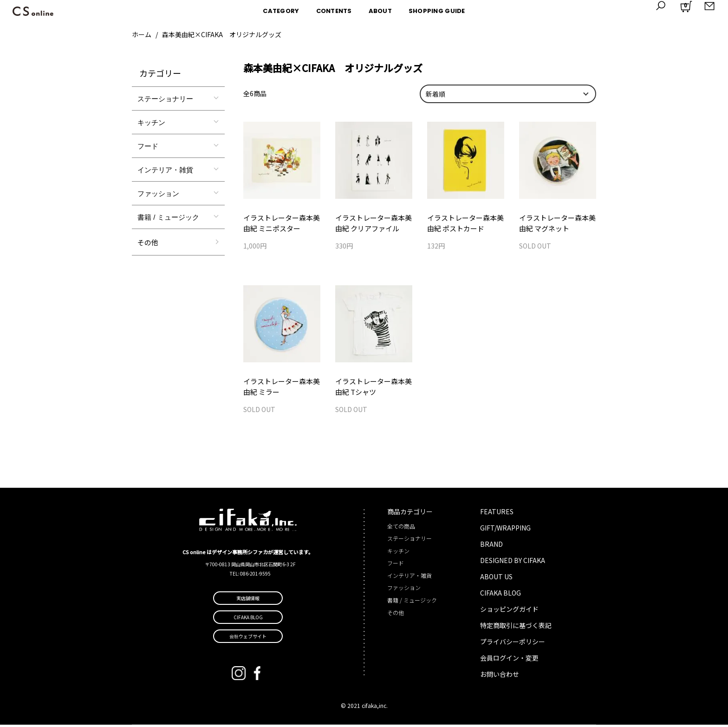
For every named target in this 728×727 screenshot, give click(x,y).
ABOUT (380, 11)
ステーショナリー (165, 99)
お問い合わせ (500, 676)
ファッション (158, 193)
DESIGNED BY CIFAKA (513, 563)
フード (148, 146)
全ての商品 (401, 528)
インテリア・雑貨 (165, 170)
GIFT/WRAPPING (505, 530)
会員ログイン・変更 (509, 660)
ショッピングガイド (509, 611)
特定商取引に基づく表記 (516, 628)
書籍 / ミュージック (168, 217)
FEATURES (497, 514)
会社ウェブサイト (248, 639)
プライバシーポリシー (513, 644)
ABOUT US (496, 579)
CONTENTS (334, 11)
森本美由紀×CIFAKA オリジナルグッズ (222, 34)
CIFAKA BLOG (500, 595)
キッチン (151, 122)
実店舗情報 (248, 600)
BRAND (491, 546)
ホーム (142, 34)
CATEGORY (281, 11)
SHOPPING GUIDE (437, 11)
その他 (148, 242)
